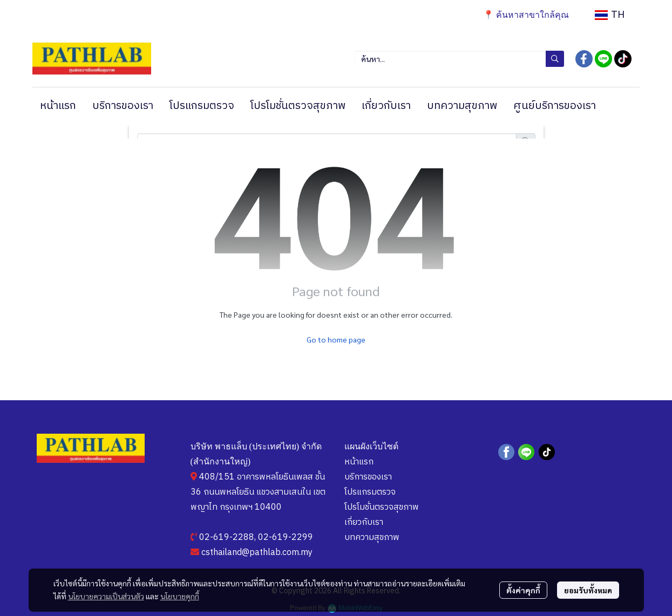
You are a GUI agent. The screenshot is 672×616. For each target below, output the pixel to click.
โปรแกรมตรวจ (370, 492)
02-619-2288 (227, 538)
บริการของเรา (368, 477)
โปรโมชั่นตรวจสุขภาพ (382, 507)
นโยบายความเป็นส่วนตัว (106, 596)
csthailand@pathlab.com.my (257, 553)
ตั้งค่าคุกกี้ (523, 590)
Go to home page (336, 339)
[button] (610, 15)
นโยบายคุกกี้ (180, 596)
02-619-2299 (286, 538)
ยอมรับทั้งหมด (588, 590)
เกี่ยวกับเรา (364, 522)
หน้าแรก (359, 462)
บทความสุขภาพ (372, 538)
